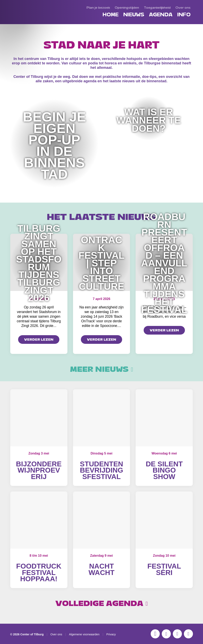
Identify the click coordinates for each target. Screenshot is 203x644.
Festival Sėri (164, 569)
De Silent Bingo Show (164, 470)
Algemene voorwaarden (84, 634)
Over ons (56, 634)
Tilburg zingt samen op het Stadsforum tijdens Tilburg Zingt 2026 (39, 263)
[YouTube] (177, 634)
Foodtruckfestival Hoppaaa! (39, 572)
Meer (102, 369)
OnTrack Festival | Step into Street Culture (101, 263)
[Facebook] (166, 634)
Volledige (102, 604)
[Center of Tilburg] (27, 24)
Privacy (111, 634)
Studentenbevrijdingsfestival (101, 470)
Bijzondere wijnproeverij (39, 470)
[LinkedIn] (188, 634)
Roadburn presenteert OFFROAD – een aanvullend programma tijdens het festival (164, 263)
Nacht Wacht (101, 569)
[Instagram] (155, 634)
